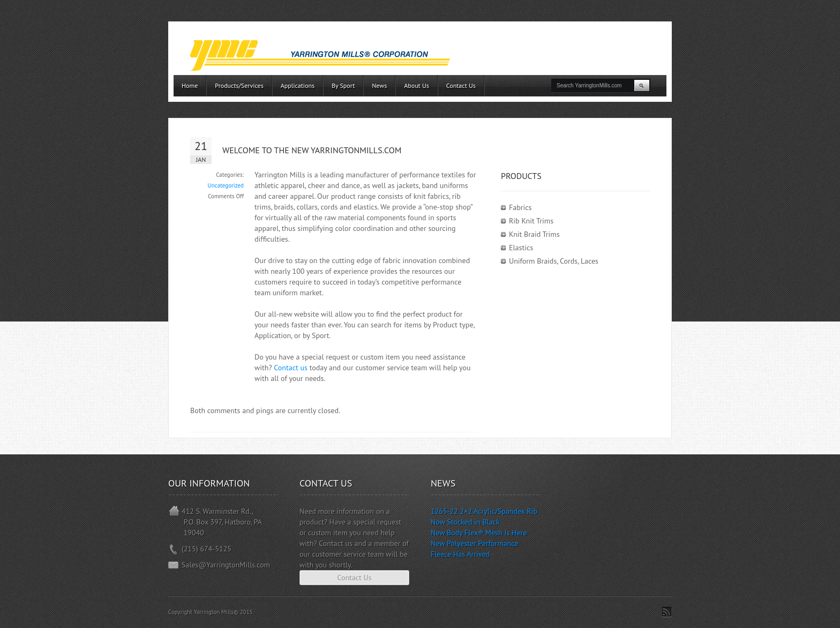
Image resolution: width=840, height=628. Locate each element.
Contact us (291, 368)
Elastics (521, 248)
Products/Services (239, 85)
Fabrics (520, 207)
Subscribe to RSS (667, 612)
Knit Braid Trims (534, 234)
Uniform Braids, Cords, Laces (554, 261)
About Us (417, 85)
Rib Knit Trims (531, 221)
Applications (298, 85)
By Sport (343, 85)
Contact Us (461, 85)
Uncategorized (226, 185)
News (379, 85)
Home (190, 85)
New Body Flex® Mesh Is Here (479, 533)
